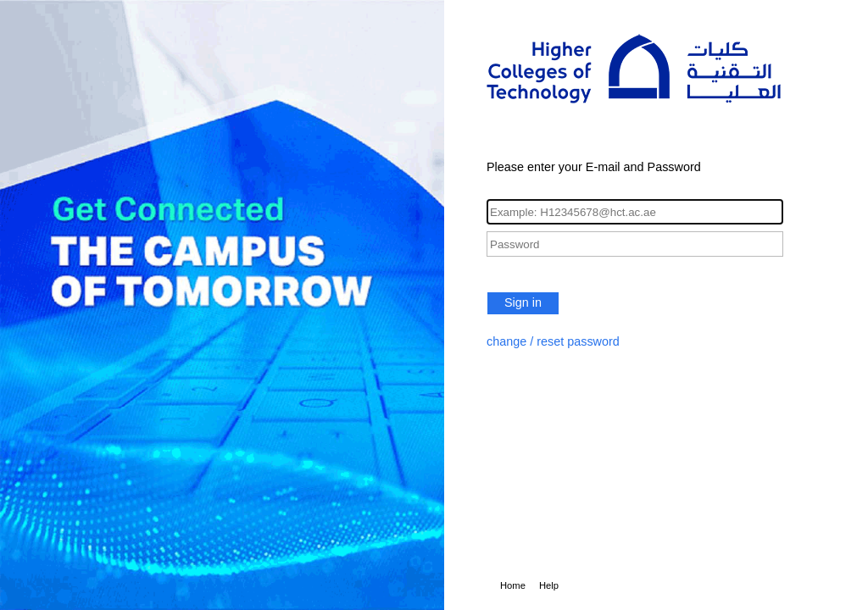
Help (549, 585)
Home (513, 585)
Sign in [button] (523, 302)
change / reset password (553, 341)
